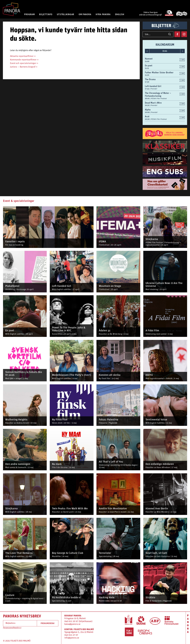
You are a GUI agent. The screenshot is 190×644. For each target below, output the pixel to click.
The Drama (150, 79)
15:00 (147, 61)
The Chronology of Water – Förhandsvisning (158, 94)
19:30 (147, 105)
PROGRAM (29, 14)
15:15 (147, 68)
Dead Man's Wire (153, 103)
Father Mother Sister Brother (159, 72)
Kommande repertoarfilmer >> (24, 60)
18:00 (147, 98)
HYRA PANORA (103, 14)
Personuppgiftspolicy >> (12, 628)
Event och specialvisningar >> (24, 63)
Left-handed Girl (153, 86)
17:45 (147, 89)
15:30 (147, 75)
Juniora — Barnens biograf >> (24, 67)
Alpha (148, 110)
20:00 (147, 112)
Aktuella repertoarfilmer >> (23, 56)
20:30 (147, 119)
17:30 (147, 82)
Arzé (147, 116)
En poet (149, 65)
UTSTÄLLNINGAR (66, 14)
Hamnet (149, 59)
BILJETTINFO (46, 14)
